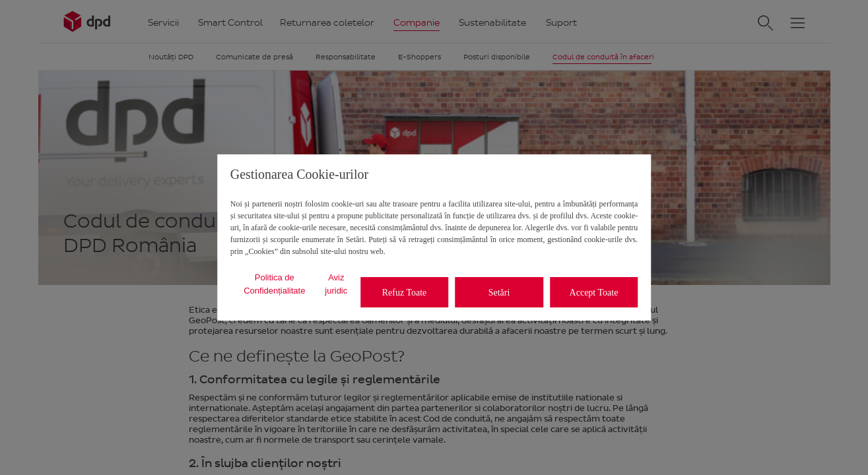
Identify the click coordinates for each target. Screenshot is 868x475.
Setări (499, 293)
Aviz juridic (336, 284)
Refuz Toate (405, 293)
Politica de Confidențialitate (274, 284)
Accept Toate (594, 293)
